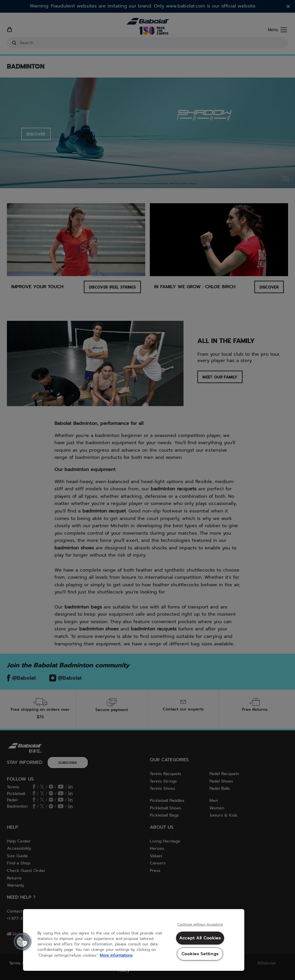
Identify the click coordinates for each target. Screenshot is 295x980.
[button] (22, 942)
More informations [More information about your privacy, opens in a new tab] (116, 955)
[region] (134, 940)
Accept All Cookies (200, 938)
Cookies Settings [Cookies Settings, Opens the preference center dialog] (200, 954)
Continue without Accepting (200, 925)
